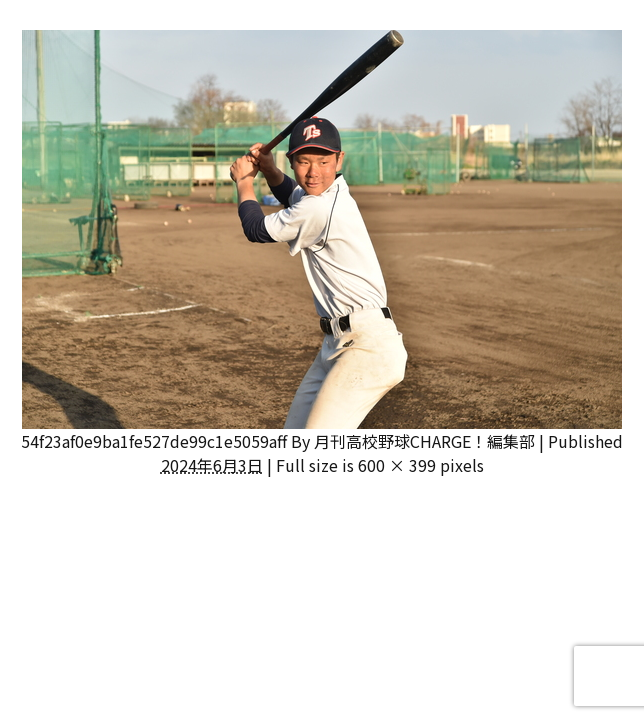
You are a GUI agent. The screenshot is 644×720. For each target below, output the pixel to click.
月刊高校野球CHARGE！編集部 (424, 441)
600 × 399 (397, 465)
